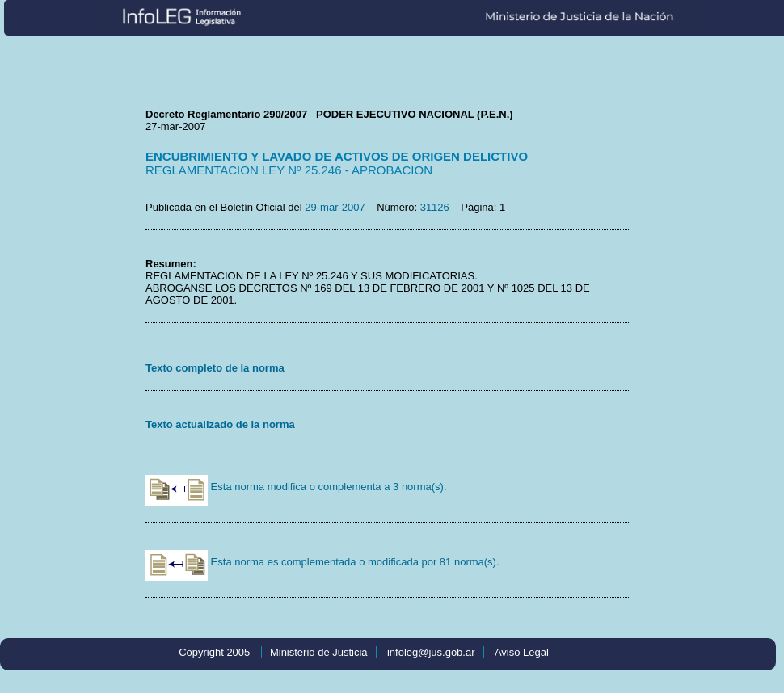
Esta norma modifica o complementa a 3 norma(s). (296, 487)
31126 (435, 207)
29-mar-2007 (335, 207)
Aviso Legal (522, 652)
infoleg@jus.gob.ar (431, 652)
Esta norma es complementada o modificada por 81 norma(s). (322, 562)
